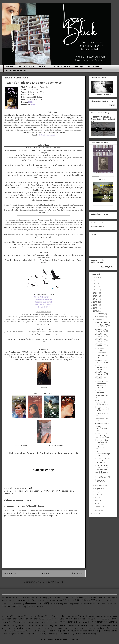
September (100, 486)
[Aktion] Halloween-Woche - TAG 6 (102, 330)
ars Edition (79, 634)
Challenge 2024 (42, 600)
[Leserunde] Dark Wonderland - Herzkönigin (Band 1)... (102, 385)
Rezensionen (94, 67)
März (97, 504)
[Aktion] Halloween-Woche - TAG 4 (102, 340)
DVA (79, 619)
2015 (95, 311)
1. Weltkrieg (19, 598)
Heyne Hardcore (39, 626)
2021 (95, 293)
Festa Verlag (66, 622)
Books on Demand (109, 616)
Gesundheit (57, 600)
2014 (95, 514)
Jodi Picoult (70, 491)
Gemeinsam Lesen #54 (102, 420)
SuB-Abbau (101, 604)
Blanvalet (82, 616)
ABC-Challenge (109, 598)
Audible (34, 616)
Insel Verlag (31, 628)
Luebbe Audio (81, 628)
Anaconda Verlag (9, 616)
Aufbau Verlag (45, 616)
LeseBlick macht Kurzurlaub (101, 473)
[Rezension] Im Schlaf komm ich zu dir (102, 409)
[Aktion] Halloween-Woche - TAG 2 (102, 361)
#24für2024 (6, 598)
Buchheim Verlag (10, 619)
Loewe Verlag (69, 628)
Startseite (10, 67)
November (100, 317)
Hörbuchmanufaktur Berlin (106, 626)
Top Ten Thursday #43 (101, 415)
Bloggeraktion (25, 600)
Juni (97, 495)
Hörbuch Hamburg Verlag (81, 626)
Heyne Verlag (58, 625)
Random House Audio (72, 631)
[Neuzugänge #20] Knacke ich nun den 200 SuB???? (102, 324)
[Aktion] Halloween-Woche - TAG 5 (102, 335)
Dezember (100, 314)
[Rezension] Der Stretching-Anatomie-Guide (102, 435)
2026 (95, 278)
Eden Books (52, 622)
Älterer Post (78, 574)
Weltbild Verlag (66, 633)
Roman (54, 603)
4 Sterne (72, 597)
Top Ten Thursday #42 (101, 448)
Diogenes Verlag (100, 619)
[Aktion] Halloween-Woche (102, 378)
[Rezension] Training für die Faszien (101, 367)
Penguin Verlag (32, 631)
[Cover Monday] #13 (103, 424)
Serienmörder (86, 604)
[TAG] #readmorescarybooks (102, 454)
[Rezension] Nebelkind (100, 391)
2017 (95, 305)
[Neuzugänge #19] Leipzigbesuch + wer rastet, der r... (102, 467)
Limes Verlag (47, 628)
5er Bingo (79, 67)
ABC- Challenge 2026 (61, 67)
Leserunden (6, 604)
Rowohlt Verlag (109, 631)
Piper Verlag (54, 631)
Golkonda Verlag (9, 626)
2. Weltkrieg (42, 598)
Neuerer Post (10, 574)
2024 (95, 284)
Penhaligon (42, 631)
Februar (98, 507)
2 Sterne (30, 598)
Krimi (111, 600)
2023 (95, 287)
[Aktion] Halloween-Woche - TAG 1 (102, 373)
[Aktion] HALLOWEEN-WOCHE (101, 428)
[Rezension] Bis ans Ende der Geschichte (102, 460)
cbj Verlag (92, 634)
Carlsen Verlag (45, 619)
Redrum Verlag (92, 631)
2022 (95, 290)
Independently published (13, 628)
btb (86, 634)
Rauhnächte (18, 604)
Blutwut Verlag (94, 616)
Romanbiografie (70, 604)
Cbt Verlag (55, 619)
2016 (95, 308)
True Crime (36, 606)
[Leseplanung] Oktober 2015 (101, 481)
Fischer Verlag (84, 622)
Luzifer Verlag (93, 628)
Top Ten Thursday (17, 606)
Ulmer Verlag (52, 634)
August (98, 489)
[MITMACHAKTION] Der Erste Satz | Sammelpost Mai (103, 119)
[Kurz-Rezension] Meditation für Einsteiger (101, 442)
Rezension (8, 494)
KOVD (39, 628)
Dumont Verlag (27, 622)
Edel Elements (40, 622)
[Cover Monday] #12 (103, 477)
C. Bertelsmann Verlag (54, 491)
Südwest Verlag (23, 634)
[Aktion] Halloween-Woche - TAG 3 (102, 345)
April (97, 501)
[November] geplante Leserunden (100, 351)
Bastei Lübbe (59, 616)
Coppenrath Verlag (68, 619)
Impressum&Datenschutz (17, 70)
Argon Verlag (24, 616)
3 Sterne (14, 491)
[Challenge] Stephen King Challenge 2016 (101, 402)
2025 (95, 281)
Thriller (113, 603)
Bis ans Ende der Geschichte (31, 491)
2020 (96, 296)
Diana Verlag (87, 619)
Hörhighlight (101, 600)
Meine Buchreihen (98, 226)
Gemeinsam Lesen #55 (102, 396)
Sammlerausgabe (9, 634)
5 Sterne (92, 597)
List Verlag (58, 628)
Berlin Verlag (72, 616)
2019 (95, 299)
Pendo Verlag (19, 631)
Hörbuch (85, 600)
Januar (98, 510)
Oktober (99, 320)
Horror (70, 600)
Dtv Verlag (14, 622)
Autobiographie (8, 600)
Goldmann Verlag (105, 622)
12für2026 (43, 67)
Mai (97, 498)
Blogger (75, 639)
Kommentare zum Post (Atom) (49, 582)
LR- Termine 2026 (27, 67)
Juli (97, 492)
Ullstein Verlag (39, 633)
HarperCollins (24, 626)
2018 (95, 302)
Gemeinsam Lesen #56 (102, 357)
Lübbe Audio (106, 628)
